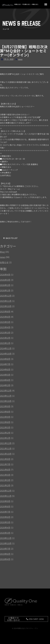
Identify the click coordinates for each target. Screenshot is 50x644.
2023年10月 (6, 401)
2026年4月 (5, 275)
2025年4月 (5, 327)
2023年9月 (5, 406)
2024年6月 (5, 369)
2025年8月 (5, 311)
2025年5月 (5, 322)
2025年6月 (5, 317)
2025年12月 (6, 296)
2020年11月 (6, 496)
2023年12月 (6, 391)
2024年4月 (5, 380)
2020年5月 (5, 522)
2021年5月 (5, 475)
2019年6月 (5, 554)
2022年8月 (5, 422)
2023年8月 (5, 412)
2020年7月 (5, 512)
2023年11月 (6, 396)
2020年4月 (5, 528)
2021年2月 (5, 485)
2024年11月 (6, 348)
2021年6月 (5, 470)
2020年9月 (5, 501)
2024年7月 (5, 364)
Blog (2, 252)
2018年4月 (5, 559)
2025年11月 (6, 301)
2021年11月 (6, 448)
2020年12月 (6, 491)
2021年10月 (6, 454)
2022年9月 (5, 417)
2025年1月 (5, 343)
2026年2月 (5, 285)
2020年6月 (5, 517)
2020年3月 (5, 533)
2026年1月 (5, 290)
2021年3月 (5, 480)
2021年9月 (5, 459)
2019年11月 (6, 538)
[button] (46, 4)
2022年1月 (5, 438)
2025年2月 (5, 338)
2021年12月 (6, 443)
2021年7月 (5, 464)
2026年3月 (5, 280)
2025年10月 (6, 306)
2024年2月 (5, 385)
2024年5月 (5, 375)
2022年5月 (5, 427)
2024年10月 (6, 354)
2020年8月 (5, 506)
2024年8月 (5, 359)
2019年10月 (6, 543)
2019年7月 (5, 549)
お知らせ (4, 262)
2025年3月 (5, 333)
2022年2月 (5, 433)
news (20, 59)
